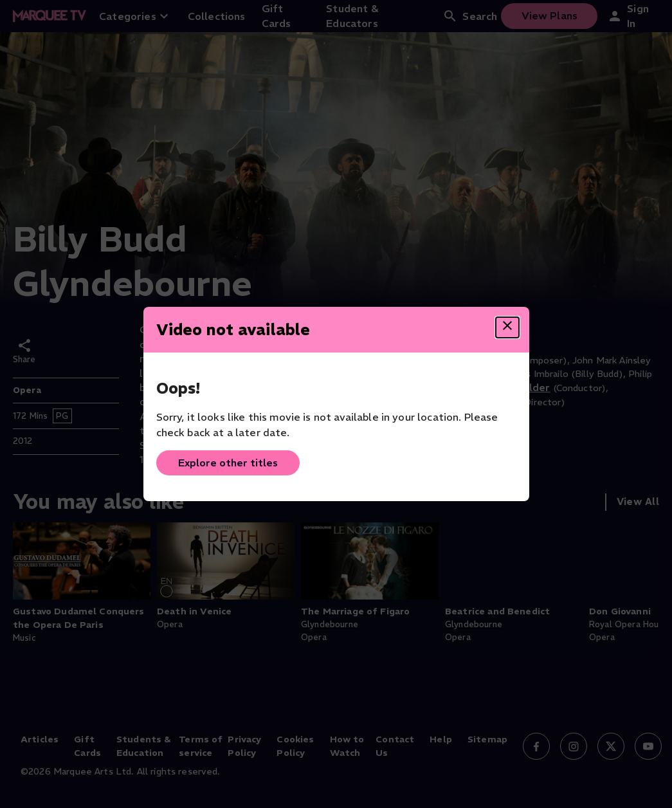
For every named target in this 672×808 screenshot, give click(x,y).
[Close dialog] (507, 327)
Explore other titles (228, 463)
